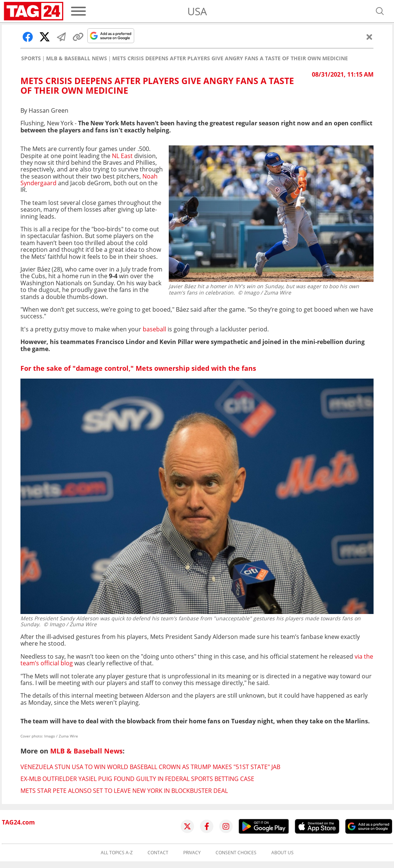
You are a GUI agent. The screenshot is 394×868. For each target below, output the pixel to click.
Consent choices (236, 853)
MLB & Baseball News (77, 58)
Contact (158, 853)
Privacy (192, 853)
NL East (122, 156)
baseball (154, 329)
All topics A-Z (117, 853)
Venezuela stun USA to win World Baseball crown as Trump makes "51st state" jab (150, 767)
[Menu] (78, 11)
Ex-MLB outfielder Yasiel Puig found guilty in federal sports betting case (137, 779)
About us (282, 853)
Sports (31, 58)
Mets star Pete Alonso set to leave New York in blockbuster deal (124, 791)
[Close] (369, 37)
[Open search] (380, 11)
